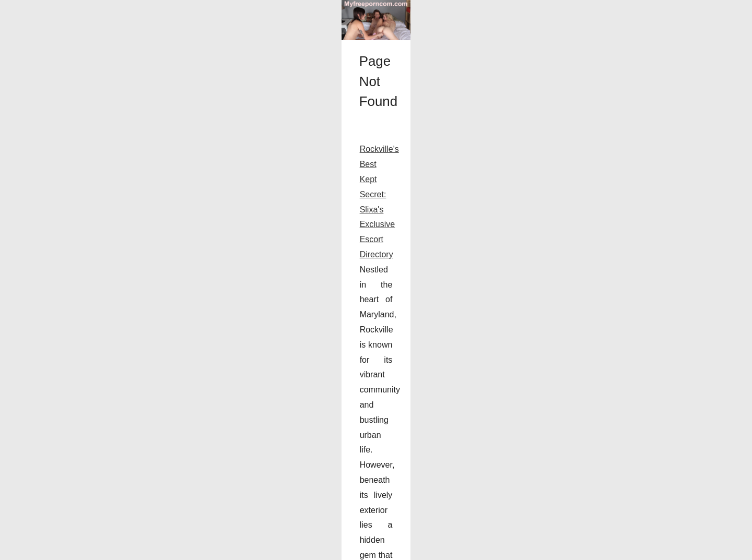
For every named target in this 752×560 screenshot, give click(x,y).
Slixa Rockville (417, 479)
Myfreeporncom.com (117, 549)
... (518, 509)
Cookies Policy (171, 549)
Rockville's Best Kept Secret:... (597, 432)
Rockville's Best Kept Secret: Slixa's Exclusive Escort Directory (184, 449)
